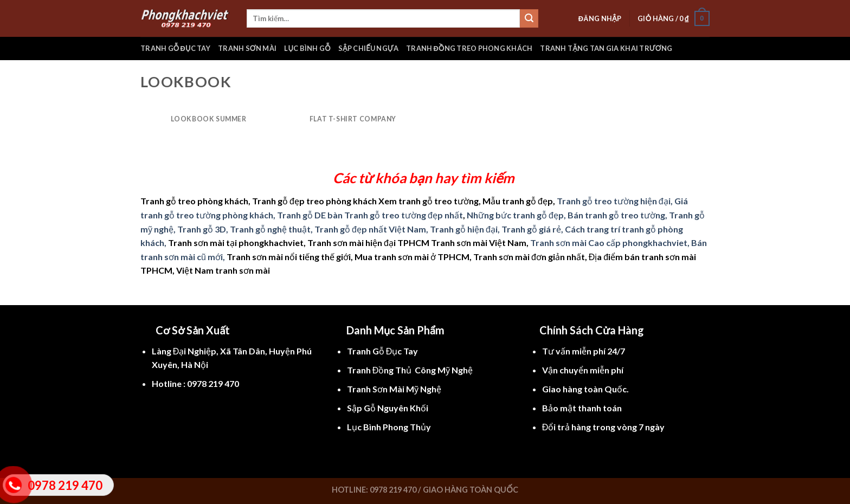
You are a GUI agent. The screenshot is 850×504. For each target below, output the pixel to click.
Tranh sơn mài (247, 48)
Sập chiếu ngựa (368, 48)
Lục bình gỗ (307, 48)
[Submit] (529, 18)
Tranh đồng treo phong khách (469, 48)
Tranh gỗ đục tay (175, 48)
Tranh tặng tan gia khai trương (606, 48)
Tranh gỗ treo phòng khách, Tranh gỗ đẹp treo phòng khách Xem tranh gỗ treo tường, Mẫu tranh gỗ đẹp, (348, 201)
